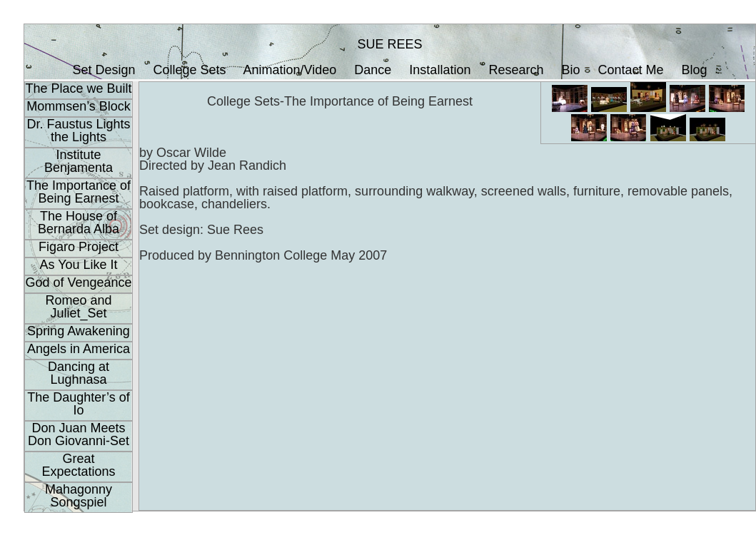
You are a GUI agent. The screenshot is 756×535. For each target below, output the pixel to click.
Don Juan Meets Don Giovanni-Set (79, 434)
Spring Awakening (79, 331)
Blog (695, 70)
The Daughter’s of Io (78, 404)
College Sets (189, 70)
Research (516, 70)
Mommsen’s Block (79, 106)
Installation (440, 70)
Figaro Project (79, 247)
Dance (373, 70)
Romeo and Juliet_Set (78, 307)
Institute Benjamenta (79, 161)
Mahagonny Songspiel (79, 496)
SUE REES (389, 44)
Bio (571, 70)
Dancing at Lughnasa (79, 373)
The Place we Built (78, 88)
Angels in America (79, 349)
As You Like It (78, 265)
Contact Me (631, 70)
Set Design (104, 70)
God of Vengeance (78, 282)
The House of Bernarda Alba (79, 223)
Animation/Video (290, 70)
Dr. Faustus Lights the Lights (78, 131)
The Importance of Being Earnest (79, 192)
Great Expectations (78, 465)
